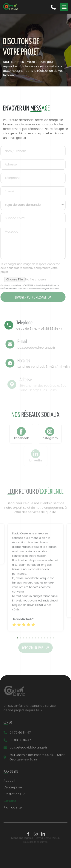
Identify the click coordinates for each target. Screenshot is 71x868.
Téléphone (28, 323)
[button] (64, 7)
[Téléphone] (13, 325)
